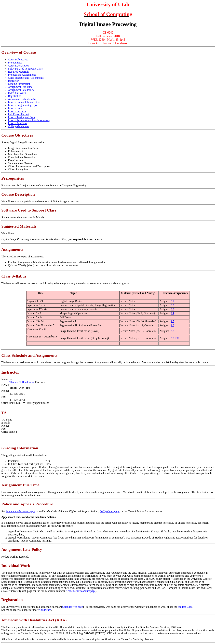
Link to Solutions (17, 123)
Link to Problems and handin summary (29, 120)
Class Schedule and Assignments (26, 78)
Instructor (13, 81)
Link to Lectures (17, 111)
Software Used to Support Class (25, 69)
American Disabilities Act (22, 99)
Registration (15, 96)
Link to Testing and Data (22, 117)
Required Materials (18, 72)
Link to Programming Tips (22, 105)
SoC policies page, (110, 511)
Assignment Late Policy (21, 90)
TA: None (7, 420)
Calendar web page (72, 607)
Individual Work (17, 93)
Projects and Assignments (22, 75)
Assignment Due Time (20, 87)
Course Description (19, 66)
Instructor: (7, 379)
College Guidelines (18, 126)
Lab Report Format (18, 114)
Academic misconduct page (21, 511)
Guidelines (45, 610)
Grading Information (19, 84)
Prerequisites (15, 63)
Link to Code (15, 108)
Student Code (185, 607)
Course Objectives (18, 60)
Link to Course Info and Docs (24, 102)
